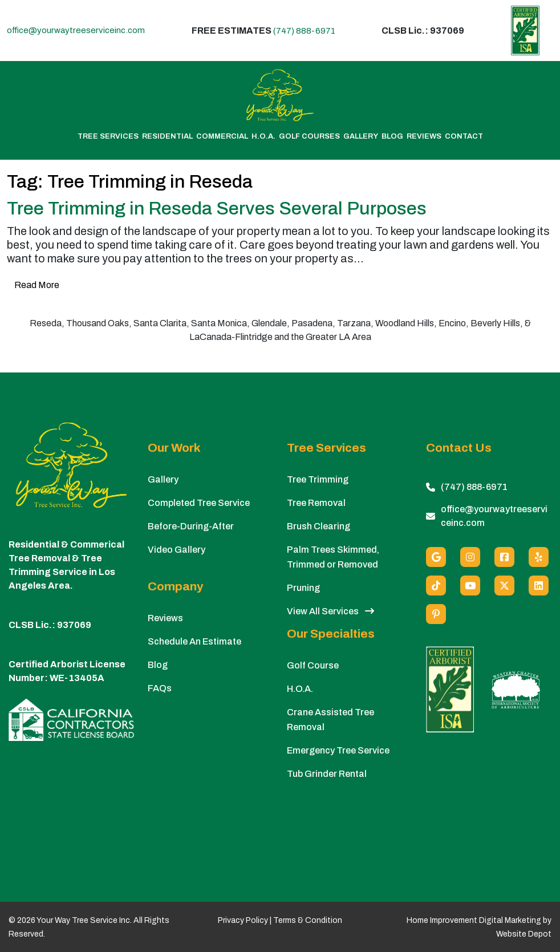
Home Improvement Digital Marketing (474, 920)
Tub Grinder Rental (327, 774)
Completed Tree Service (199, 503)
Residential (167, 137)
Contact (464, 137)
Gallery (361, 137)
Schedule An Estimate (194, 641)
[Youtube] (470, 586)
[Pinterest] (436, 614)
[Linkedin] (539, 586)
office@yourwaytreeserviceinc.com (76, 31)
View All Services (330, 611)
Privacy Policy (243, 920)
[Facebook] (504, 557)
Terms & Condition (308, 920)
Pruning (303, 588)
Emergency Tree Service (338, 750)
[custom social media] (436, 586)
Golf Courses (309, 137)
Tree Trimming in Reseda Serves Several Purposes (217, 208)
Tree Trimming (318, 479)
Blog (392, 137)
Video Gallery (176, 550)
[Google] (436, 557)
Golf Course (313, 665)
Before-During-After (191, 526)
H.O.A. (263, 137)
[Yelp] (539, 557)
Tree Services (108, 137)
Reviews (424, 137)
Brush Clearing (318, 526)
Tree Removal (316, 503)
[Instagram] (470, 557)
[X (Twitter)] (504, 586)
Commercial (222, 137)
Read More (37, 285)
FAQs (160, 688)
